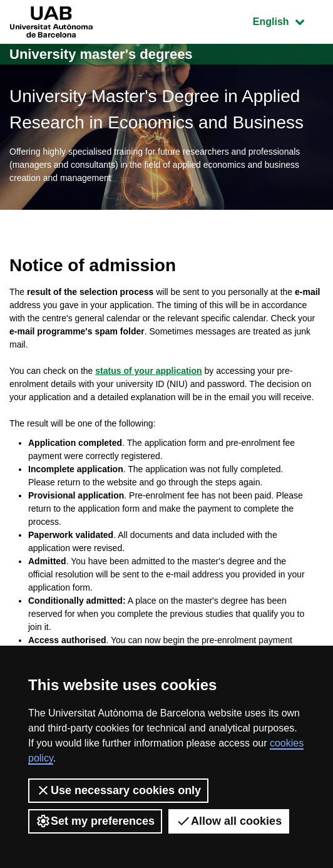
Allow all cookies (229, 821)
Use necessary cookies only (118, 790)
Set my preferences (95, 821)
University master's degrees (101, 54)
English (288, 20)
